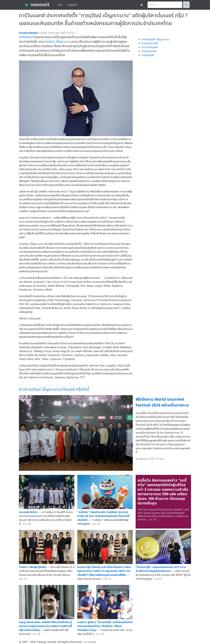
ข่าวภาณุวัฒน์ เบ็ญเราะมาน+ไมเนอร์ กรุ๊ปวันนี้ (54, 389)
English (72, 5)
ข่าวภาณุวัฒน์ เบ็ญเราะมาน (155, 39)
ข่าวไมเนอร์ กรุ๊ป (150, 43)
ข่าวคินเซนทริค (149, 51)
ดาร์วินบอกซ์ (27, 37)
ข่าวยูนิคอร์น (148, 55)
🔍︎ (186, 5)
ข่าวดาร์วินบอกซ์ (150, 47)
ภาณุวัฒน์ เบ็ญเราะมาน (57, 42)
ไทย (60, 5)
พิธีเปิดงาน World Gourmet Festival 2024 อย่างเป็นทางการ (162, 402)
